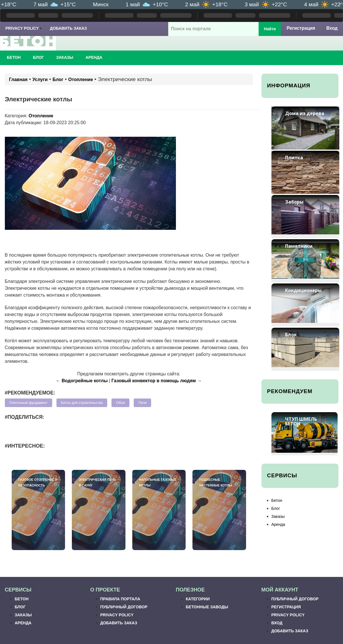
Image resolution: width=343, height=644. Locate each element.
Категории (198, 599)
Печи (142, 403)
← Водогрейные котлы (82, 381)
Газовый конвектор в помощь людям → (157, 381)
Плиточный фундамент (29, 403)
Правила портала (120, 599)
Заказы (65, 57)
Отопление (81, 80)
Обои (120, 403)
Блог (38, 57)
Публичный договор (124, 607)
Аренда (94, 57)
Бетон (14, 57)
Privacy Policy (22, 28)
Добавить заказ (68, 28)
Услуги (40, 80)
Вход (332, 28)
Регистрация (301, 28)
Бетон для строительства (82, 403)
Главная (18, 80)
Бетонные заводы (207, 607)
